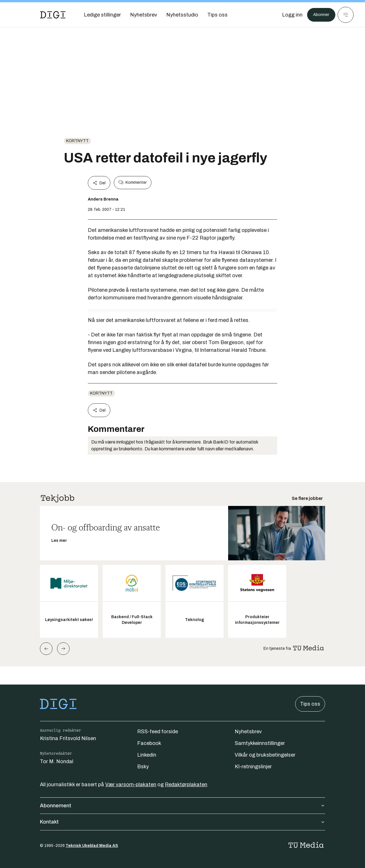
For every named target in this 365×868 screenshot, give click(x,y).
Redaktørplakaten (186, 785)
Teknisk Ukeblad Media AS (92, 846)
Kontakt (182, 822)
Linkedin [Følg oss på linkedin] (147, 755)
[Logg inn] (289, 15)
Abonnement (182, 806)
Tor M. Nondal (57, 761)
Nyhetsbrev (248, 732)
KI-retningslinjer (253, 767)
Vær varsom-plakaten (131, 785)
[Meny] (346, 15)
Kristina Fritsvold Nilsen (68, 738)
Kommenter (133, 183)
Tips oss (310, 704)
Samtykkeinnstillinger (260, 743)
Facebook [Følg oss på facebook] (149, 743)
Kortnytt (77, 141)
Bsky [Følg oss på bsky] (143, 767)
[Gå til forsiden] (53, 15)
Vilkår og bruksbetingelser (265, 755)
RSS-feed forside (158, 732)
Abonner (320, 15)
